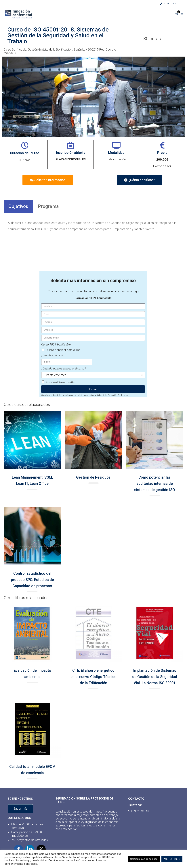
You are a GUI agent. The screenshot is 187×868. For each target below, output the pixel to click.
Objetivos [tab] (18, 206)
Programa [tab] (48, 206)
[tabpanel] (93, 226)
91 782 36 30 (168, 4)
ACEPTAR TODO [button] (172, 859)
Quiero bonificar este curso (63, 350)
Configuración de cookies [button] (144, 859)
